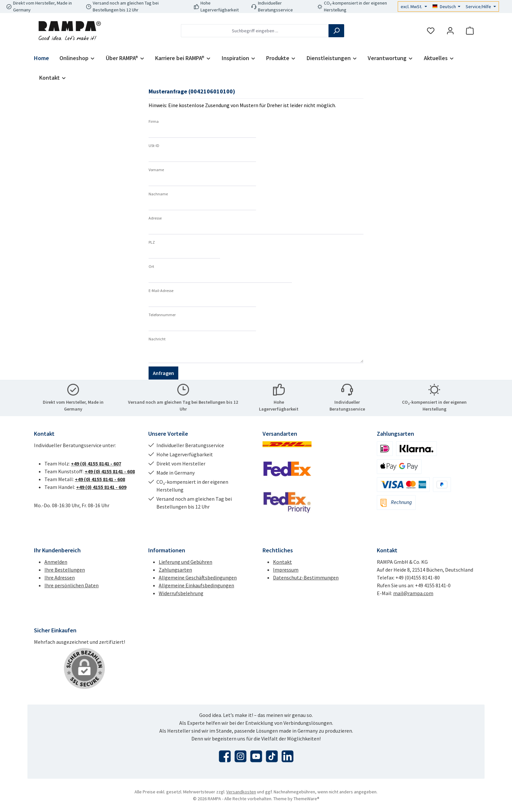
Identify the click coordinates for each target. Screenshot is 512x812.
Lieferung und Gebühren (185, 562)
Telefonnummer (162, 315)
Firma (154, 121)
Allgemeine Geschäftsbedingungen (198, 577)
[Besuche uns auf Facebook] (225, 756)
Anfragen (163, 373)
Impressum (286, 570)
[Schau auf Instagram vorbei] (240, 756)
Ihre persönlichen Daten (72, 585)
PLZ (152, 242)
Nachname (158, 194)
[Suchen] (336, 31)
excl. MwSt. (412, 7)
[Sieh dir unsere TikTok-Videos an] (272, 756)
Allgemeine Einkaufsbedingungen (196, 585)
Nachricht (157, 339)
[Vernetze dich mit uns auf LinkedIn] (288, 756)
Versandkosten (241, 792)
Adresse (155, 218)
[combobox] (255, 31)
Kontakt (282, 562)
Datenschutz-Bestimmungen (306, 577)
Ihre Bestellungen (65, 570)
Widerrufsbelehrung (181, 593)
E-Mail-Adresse (161, 291)
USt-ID (154, 146)
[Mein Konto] (450, 31)
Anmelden (56, 562)
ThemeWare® (306, 799)
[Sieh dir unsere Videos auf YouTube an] (256, 756)
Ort (151, 266)
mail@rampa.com (413, 593)
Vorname (156, 170)
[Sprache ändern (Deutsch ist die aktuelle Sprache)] (447, 7)
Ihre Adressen (60, 577)
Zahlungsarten (175, 570)
